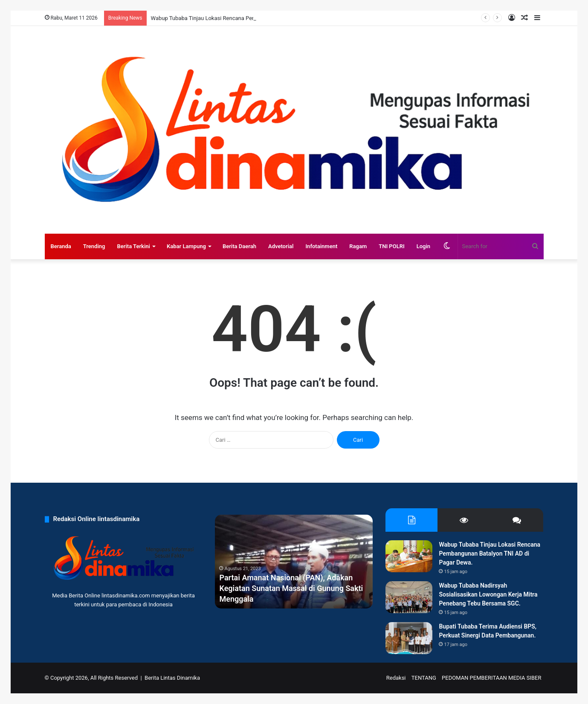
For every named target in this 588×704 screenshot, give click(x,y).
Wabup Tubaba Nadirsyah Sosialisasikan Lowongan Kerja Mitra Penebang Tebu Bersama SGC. (488, 594)
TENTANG (424, 678)
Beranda (61, 246)
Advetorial (281, 246)
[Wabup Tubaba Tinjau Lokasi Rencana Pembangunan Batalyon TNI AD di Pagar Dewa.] (409, 556)
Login (423, 246)
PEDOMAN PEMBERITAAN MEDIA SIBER (491, 678)
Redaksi (396, 678)
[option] (294, 562)
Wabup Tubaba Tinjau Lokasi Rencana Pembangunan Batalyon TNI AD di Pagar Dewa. (490, 553)
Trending (94, 246)
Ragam (358, 246)
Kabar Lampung (186, 246)
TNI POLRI (392, 246)
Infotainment (321, 246)
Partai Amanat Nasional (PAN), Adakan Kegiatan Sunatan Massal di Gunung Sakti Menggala (291, 588)
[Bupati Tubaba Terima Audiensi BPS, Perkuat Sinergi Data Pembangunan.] (409, 638)
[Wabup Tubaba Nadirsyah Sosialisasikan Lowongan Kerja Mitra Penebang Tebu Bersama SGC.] (409, 597)
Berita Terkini (133, 246)
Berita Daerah (239, 246)
